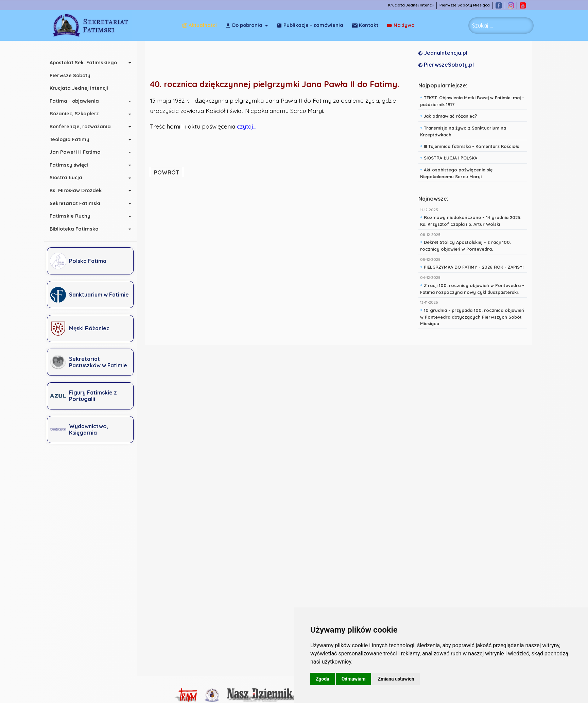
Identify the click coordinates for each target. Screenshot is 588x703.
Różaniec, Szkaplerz (78, 114)
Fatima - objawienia (78, 101)
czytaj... (248, 127)
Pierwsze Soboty (73, 76)
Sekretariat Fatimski (78, 203)
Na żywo (366, 25)
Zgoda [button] (323, 679)
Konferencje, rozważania (84, 127)
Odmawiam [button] (354, 679)
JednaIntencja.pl (445, 53)
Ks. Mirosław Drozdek (79, 190)
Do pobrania (244, 25)
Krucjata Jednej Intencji (415, 5)
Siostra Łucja (69, 178)
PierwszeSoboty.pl (448, 65)
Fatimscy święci (72, 165)
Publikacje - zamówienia (310, 25)
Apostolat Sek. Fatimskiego (87, 63)
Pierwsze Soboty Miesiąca (468, 5)
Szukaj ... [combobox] (482, 26)
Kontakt (401, 25)
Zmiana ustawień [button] (396, 679)
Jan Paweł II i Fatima (79, 152)
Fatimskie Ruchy (73, 216)
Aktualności (199, 25)
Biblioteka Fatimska (77, 229)
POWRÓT (168, 172)
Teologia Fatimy (73, 139)
